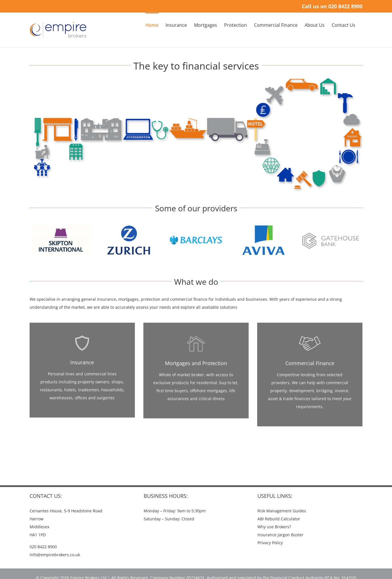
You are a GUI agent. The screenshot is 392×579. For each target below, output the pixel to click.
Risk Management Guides (282, 511)
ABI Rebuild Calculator (279, 519)
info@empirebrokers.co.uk (55, 555)
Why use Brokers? (274, 527)
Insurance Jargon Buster (280, 535)
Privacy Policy (270, 543)
